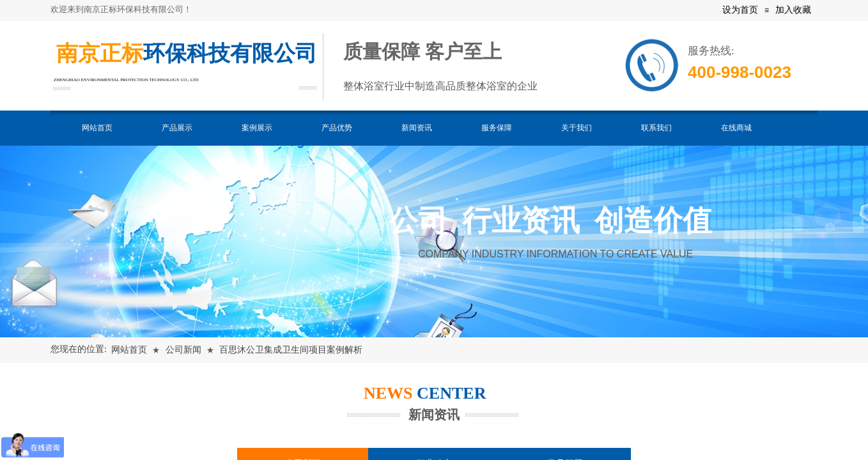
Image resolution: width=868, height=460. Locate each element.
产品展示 (177, 128)
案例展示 (257, 128)
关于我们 (577, 128)
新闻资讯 (417, 128)
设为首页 (740, 10)
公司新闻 (183, 350)
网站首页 (97, 128)
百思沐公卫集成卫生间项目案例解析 (291, 350)
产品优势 (337, 128)
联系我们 (656, 128)
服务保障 (497, 128)
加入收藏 (793, 10)
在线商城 (736, 128)
